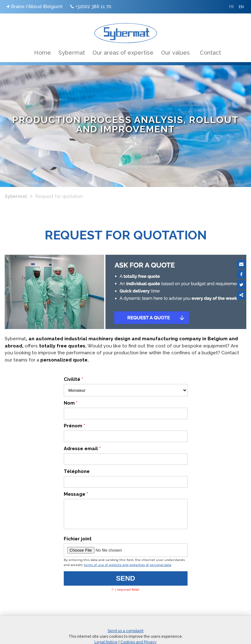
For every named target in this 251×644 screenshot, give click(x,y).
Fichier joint (78, 543)
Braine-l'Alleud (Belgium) (34, 7)
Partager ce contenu (241, 295)
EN (241, 7)
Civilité (73, 379)
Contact (210, 53)
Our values (175, 53)
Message (76, 494)
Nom (71, 403)
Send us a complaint (125, 636)
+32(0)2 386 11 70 (91, 7)
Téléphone (77, 471)
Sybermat (72, 53)
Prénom (74, 426)
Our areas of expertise (123, 53)
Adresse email (82, 449)
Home (43, 53)
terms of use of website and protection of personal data (128, 570)
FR (231, 7)
